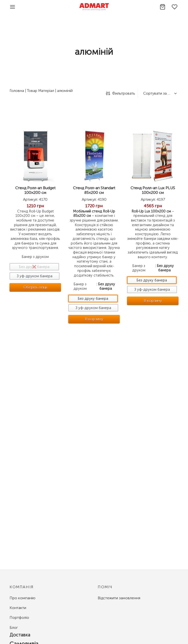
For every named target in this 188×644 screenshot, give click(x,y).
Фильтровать (120, 93)
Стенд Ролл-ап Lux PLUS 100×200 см (154, 190)
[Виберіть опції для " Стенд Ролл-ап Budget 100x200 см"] (35, 287)
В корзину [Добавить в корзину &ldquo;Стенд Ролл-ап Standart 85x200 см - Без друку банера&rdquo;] (94, 319)
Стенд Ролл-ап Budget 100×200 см (35, 190)
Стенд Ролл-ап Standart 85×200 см (94, 190)
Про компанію (23, 598)
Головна (17, 91)
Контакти (18, 608)
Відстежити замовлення (119, 598)
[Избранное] (175, 7)
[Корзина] (163, 7)
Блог (14, 627)
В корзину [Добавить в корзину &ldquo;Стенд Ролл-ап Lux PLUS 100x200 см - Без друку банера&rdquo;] (154, 301)
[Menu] (12, 7)
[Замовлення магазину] (159, 93)
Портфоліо (19, 617)
